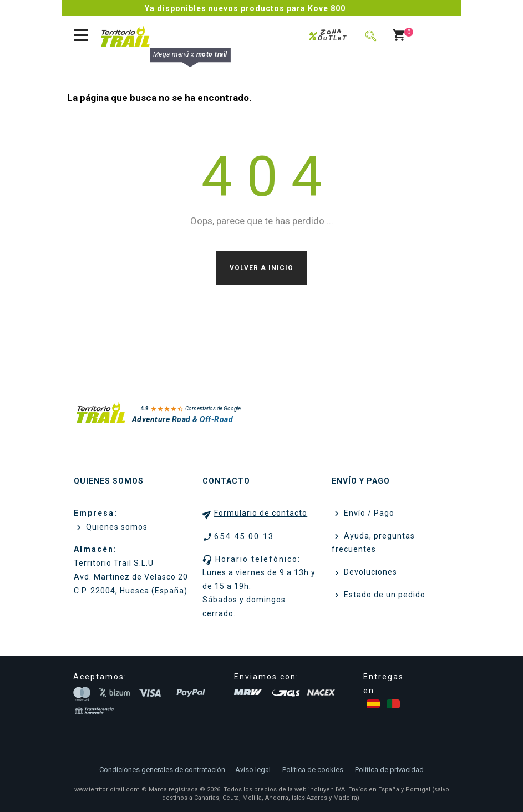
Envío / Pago (368, 513)
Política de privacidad (389, 770)
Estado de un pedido (384, 595)
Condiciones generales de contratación (162, 770)
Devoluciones (369, 572)
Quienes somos (116, 527)
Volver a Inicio (261, 268)
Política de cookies (313, 770)
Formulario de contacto (261, 513)
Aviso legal (253, 770)
